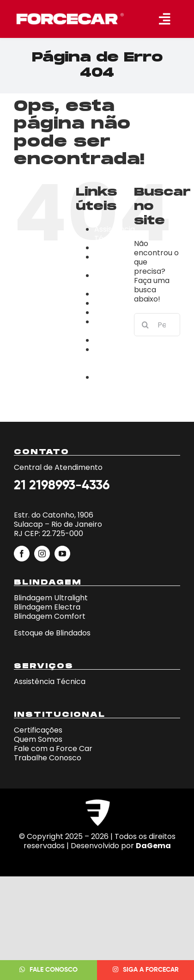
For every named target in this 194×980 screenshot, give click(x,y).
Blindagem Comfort (50, 616)
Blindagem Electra (47, 607)
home (105, 340)
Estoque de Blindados (52, 633)
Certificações (118, 294)
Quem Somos (38, 739)
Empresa (111, 303)
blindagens (114, 248)
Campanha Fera (115, 262)
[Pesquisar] (145, 325)
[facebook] (22, 554)
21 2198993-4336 (62, 486)
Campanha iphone (115, 280)
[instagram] (42, 554)
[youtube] (62, 554)
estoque (109, 312)
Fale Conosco (110, 326)
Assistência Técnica (115, 234)
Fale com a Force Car (53, 749)
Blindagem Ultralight (51, 598)
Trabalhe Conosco (111, 382)
